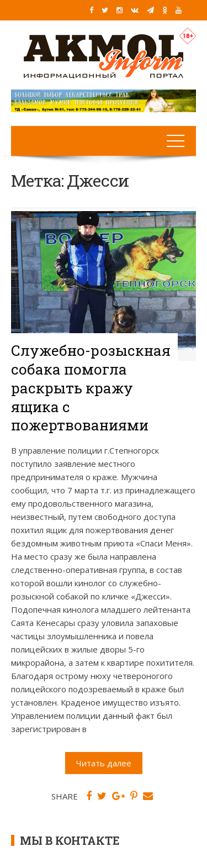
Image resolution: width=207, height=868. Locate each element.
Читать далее (104, 763)
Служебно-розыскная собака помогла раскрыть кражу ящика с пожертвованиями (91, 388)
